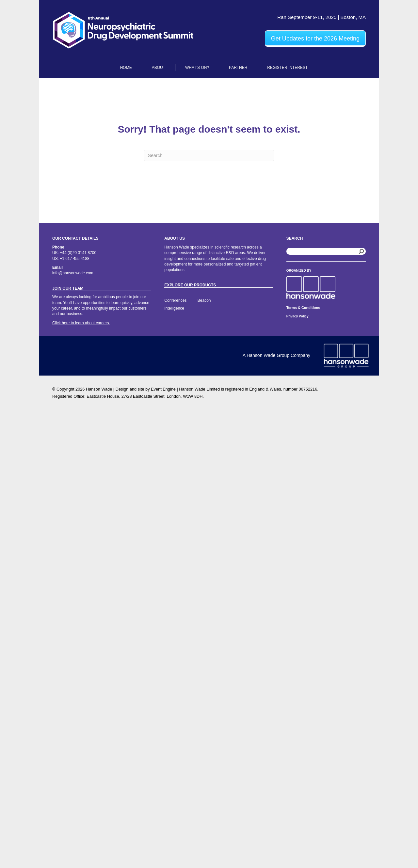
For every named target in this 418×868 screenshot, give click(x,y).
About (159, 68)
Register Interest (287, 68)
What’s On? (197, 68)
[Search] (209, 155)
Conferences (175, 300)
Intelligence (174, 308)
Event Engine (163, 389)
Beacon (204, 300)
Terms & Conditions (303, 308)
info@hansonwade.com (73, 273)
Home (126, 68)
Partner (238, 68)
